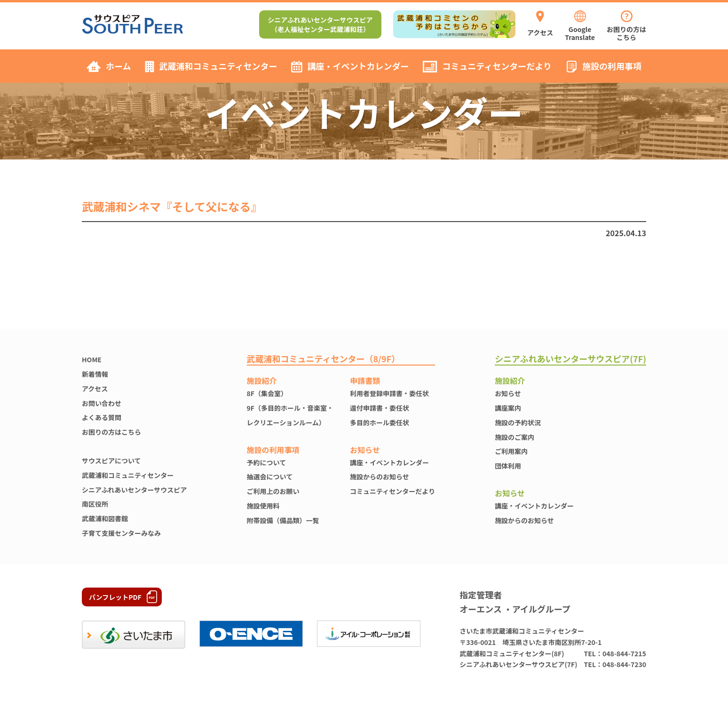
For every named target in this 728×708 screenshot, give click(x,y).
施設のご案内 (514, 437)
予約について (267, 462)
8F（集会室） (267, 393)
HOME (92, 359)
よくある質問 (102, 417)
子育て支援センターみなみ (121, 533)
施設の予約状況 (518, 422)
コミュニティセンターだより (392, 491)
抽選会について (270, 477)
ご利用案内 (511, 451)
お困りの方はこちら (111, 432)
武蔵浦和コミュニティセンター (128, 475)
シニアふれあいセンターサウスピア (134, 490)
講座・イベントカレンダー (389, 462)
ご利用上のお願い (273, 491)
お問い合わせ (102, 403)
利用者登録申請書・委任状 (389, 393)
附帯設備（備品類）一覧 (283, 520)
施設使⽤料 (263, 506)
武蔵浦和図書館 (105, 518)
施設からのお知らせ (380, 477)
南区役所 (95, 504)
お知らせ (508, 393)
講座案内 (508, 408)
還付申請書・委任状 (380, 408)
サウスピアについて (111, 461)
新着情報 (95, 374)
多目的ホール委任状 (380, 422)
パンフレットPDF (115, 597)
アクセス (95, 389)
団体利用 (508, 466)
